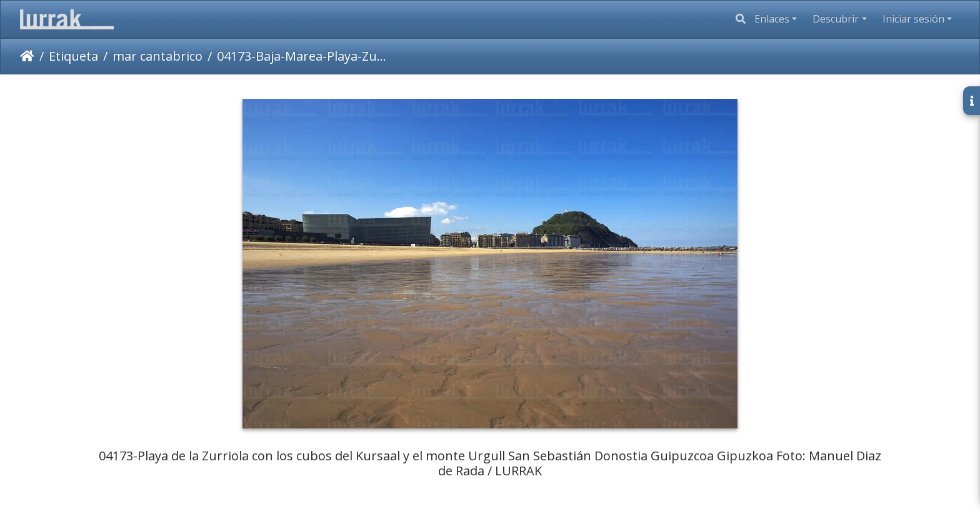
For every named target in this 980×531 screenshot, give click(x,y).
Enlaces (772, 19)
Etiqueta (73, 56)
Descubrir (836, 19)
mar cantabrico (157, 56)
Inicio (27, 56)
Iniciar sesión (913, 19)
